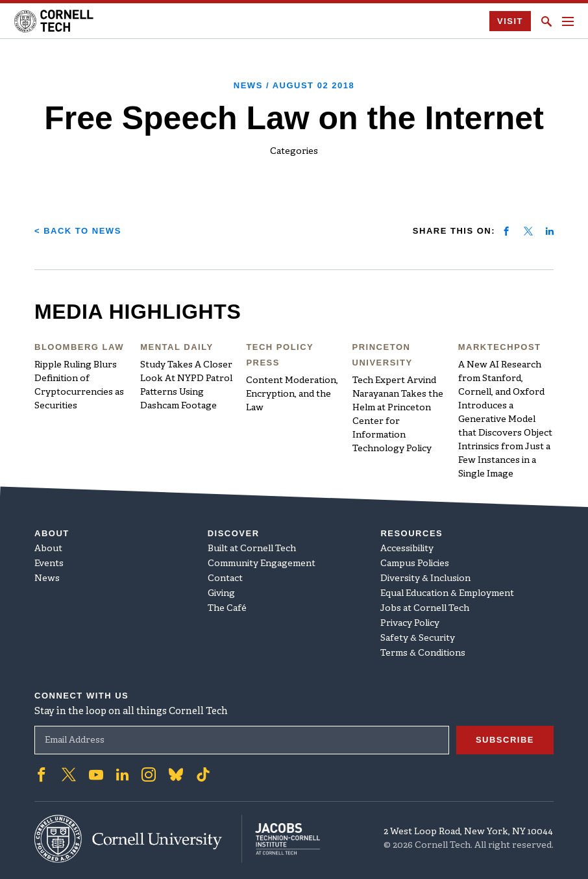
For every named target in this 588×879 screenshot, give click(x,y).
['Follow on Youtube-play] (96, 774)
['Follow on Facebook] (42, 774)
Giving (221, 594)
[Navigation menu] (568, 21)
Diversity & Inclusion (425, 579)
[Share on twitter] (528, 231)
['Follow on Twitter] (69, 774)
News (47, 579)
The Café (227, 609)
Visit (510, 21)
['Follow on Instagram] (149, 774)
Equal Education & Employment (447, 594)
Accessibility (407, 549)
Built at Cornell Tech (252, 549)
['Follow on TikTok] (203, 774)
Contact (225, 579)
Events (49, 564)
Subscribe (505, 740)
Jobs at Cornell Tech (425, 609)
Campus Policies (415, 564)
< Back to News (78, 231)
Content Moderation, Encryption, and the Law (292, 394)
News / (294, 85)
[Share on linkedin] (550, 231)
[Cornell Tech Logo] (55, 21)
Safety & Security (418, 638)
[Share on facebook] (506, 231)
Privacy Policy (410, 624)
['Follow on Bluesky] (176, 774)
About (48, 549)
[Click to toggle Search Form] (546, 21)
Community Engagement (262, 564)
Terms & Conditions (423, 653)
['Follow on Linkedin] (122, 774)
